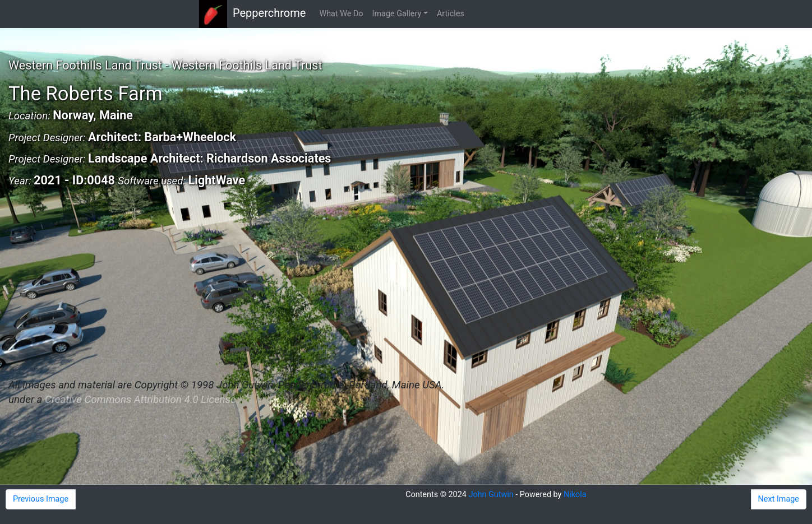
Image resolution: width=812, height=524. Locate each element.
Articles (451, 14)
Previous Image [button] (41, 499)
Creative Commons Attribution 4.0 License (140, 400)
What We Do (341, 14)
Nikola (575, 495)
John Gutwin (491, 495)
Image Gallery (397, 14)
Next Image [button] (779, 499)
